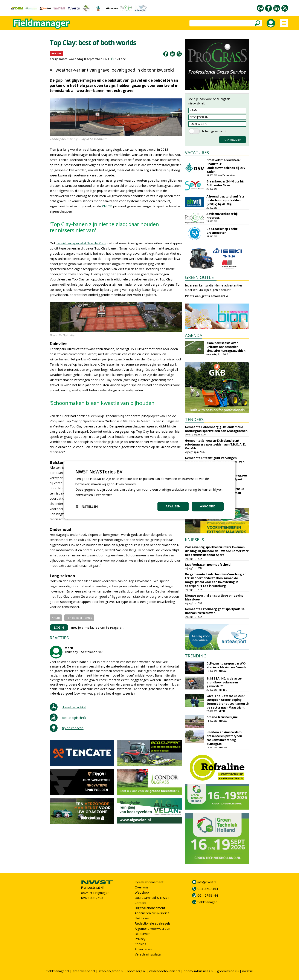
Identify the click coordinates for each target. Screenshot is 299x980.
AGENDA (194, 335)
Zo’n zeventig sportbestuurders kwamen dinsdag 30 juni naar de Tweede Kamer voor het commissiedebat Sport (217, 551)
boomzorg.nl (136, 971)
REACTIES (59, 638)
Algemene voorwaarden (152, 928)
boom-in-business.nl (198, 971)
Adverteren (143, 949)
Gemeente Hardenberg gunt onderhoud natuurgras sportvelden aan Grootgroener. (216, 429)
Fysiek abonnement (149, 882)
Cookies (140, 944)
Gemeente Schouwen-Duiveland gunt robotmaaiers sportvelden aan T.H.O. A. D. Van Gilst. (215, 444)
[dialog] (149, 490)
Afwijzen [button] (173, 506)
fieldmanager (207, 902)
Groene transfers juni (222, 717)
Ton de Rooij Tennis (79, 618)
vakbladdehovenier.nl (165, 971)
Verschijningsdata (148, 954)
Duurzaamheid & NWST (152, 897)
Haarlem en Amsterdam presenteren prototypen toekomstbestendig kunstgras (224, 738)
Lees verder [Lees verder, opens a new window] (103, 495)
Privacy (140, 939)
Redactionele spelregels (153, 923)
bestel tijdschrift (74, 718)
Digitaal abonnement (150, 908)
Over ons (142, 887)
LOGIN (59, 627)
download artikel (74, 707)
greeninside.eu (228, 971)
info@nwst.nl (207, 882)
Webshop (142, 892)
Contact (140, 903)
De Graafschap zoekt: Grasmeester (222, 231)
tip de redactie (73, 728)
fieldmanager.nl (58, 971)
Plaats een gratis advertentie (207, 296)
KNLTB (107, 206)
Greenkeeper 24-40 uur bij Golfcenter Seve (225, 183)
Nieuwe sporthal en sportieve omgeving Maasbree (214, 597)
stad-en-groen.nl (111, 971)
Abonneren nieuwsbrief (152, 913)
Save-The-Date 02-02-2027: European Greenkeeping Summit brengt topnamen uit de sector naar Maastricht (228, 702)
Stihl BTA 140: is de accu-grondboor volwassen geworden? (224, 682)
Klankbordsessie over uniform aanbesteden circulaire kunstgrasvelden (226, 347)
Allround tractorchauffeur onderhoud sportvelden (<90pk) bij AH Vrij (225, 200)
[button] (87, 507)
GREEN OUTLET (201, 277)
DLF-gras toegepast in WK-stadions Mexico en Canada (226, 665)
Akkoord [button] (208, 506)
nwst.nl (247, 971)
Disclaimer (142, 934)
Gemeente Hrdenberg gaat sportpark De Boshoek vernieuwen (215, 611)
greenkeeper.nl (84, 971)
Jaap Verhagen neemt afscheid (208, 564)
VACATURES (197, 152)
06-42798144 (208, 895)
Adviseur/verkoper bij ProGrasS (222, 216)
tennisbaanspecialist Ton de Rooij (81, 243)
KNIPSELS (195, 540)
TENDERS (194, 419)
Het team (142, 918)
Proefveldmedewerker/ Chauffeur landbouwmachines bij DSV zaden (226, 166)
